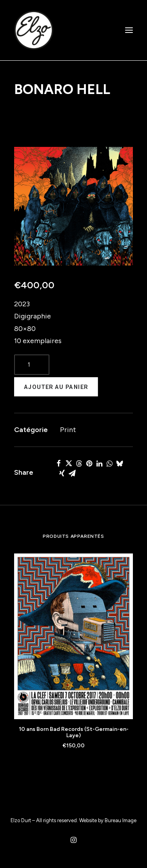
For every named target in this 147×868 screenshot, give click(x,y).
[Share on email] (72, 473)
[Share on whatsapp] (109, 463)
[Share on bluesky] (120, 463)
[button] (129, 30)
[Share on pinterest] (89, 463)
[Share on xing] (62, 473)
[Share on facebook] (58, 463)
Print (68, 430)
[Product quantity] (32, 365)
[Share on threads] (79, 463)
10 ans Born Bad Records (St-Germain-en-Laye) (74, 732)
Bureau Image (121, 820)
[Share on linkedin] (99, 463)
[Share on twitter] (69, 463)
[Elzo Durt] (34, 30)
